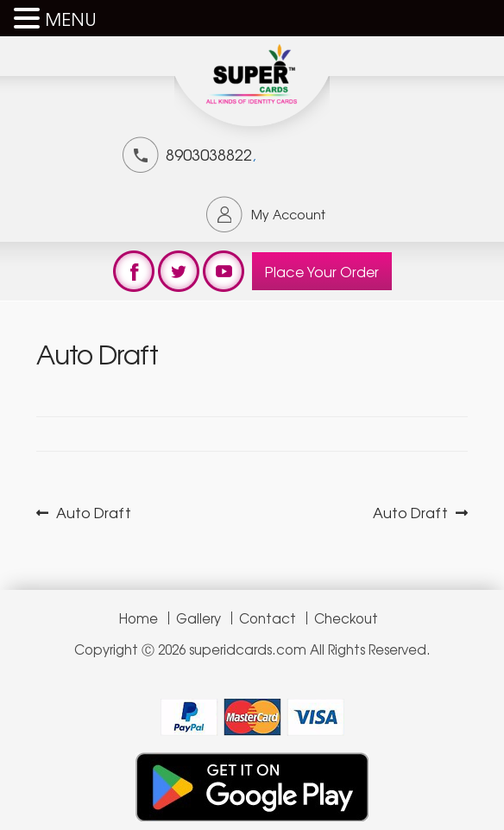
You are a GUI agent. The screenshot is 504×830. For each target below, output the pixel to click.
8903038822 (209, 154)
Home (139, 618)
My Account (288, 214)
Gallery (198, 618)
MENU (71, 19)
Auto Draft (93, 513)
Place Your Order (322, 271)
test (134, 271)
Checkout (346, 618)
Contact (268, 618)
